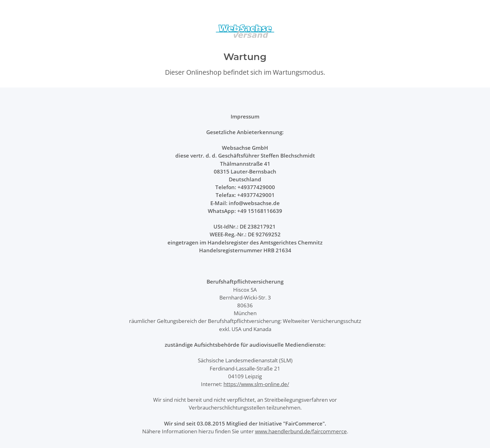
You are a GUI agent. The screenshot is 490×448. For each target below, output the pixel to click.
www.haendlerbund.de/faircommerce (301, 431)
